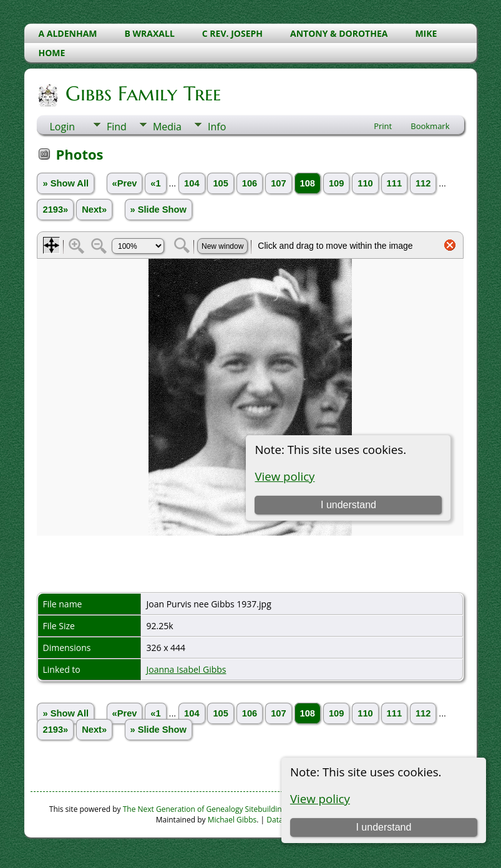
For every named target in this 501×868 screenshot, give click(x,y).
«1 (155, 183)
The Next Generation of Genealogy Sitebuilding (205, 809)
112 (423, 183)
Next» (94, 210)
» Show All (66, 183)
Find (117, 127)
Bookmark (430, 126)
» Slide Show (158, 210)
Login (62, 127)
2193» (55, 210)
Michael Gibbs (232, 820)
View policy (320, 798)
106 (250, 183)
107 (278, 183)
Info (217, 127)
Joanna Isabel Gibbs (186, 669)
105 (220, 183)
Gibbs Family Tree (142, 94)
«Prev (125, 183)
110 (365, 183)
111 (394, 183)
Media (167, 127)
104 (192, 183)
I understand (383, 827)
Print (383, 126)
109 (336, 183)
